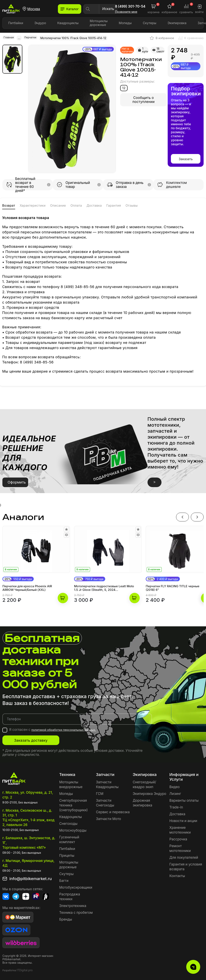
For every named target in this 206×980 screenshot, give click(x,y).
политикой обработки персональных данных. (69, 728)
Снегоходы (68, 822)
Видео (175, 785)
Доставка (128, 205)
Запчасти (105, 773)
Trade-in (176, 806)
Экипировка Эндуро (150, 792)
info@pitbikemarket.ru (31, 877)
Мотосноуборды (73, 829)
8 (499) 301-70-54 (130, 6)
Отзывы (178, 205)
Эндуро (40, 23)
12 (124, 88)
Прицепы (67, 854)
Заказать (186, 159)
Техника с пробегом (76, 911)
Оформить (17, 481)
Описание (79, 205)
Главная (9, 38)
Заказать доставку (42, 739)
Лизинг (175, 792)
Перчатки (33, 38)
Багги (64, 879)
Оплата (104, 205)
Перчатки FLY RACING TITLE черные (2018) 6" (173, 586)
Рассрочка (178, 838)
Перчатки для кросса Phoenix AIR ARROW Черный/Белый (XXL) (27, 586)
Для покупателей (184, 856)
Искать (108, 9)
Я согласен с (58, 728)
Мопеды (125, 23)
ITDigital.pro (25, 969)
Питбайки (16, 23)
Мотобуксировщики (76, 886)
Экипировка (177, 23)
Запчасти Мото (109, 817)
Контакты (177, 874)
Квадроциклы (68, 23)
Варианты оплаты (184, 799)
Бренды (66, 918)
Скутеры (150, 23)
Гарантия (154, 205)
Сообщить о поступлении (143, 99)
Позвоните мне (126, 12)
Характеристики (44, 205)
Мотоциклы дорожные (99, 23)
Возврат (12, 205)
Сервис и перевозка (113, 810)
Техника (67, 773)
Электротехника (73, 904)
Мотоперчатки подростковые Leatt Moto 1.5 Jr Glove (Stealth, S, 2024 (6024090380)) (104, 586)
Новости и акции (183, 819)
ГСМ (100, 792)
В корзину (63, 596)
